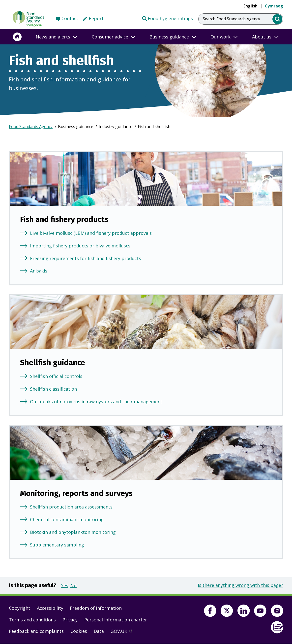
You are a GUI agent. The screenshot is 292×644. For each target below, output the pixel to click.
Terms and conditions (32, 620)
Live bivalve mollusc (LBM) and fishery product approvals (91, 233)
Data (99, 631)
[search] (277, 19)
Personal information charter (116, 620)
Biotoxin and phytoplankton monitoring (73, 532)
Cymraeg (274, 6)
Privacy (70, 620)
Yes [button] (65, 585)
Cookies (79, 631)
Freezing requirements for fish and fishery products (86, 258)
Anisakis (39, 271)
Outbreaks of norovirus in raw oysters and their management (96, 402)
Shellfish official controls (56, 376)
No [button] (73, 585)
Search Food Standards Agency (231, 19)
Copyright (20, 608)
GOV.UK (124, 632)
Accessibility (50, 608)
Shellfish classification (53, 389)
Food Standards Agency (31, 127)
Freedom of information (96, 608)
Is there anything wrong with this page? (240, 585)
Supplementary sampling (57, 545)
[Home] (17, 37)
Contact (70, 18)
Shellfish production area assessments (71, 507)
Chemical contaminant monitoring (67, 519)
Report (96, 18)
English (250, 6)
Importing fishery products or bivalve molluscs (80, 246)
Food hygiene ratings (167, 18)
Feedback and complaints (36, 631)
